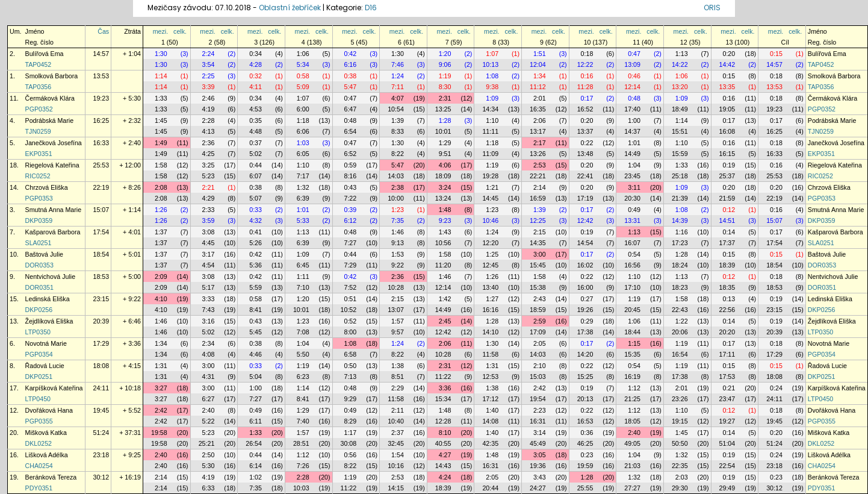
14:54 (585, 243)
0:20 (729, 54)
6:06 (303, 131)
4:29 (209, 198)
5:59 (256, 287)
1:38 (398, 366)
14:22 (680, 64)
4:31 (209, 377)
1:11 (303, 277)
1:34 (540, 76)
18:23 (680, 287)
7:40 (303, 421)
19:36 (538, 466)
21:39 (680, 198)
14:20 (585, 354)
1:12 (634, 388)
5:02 (256, 154)
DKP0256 (39, 310)
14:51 (727, 220)
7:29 (350, 265)
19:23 (101, 98)
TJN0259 (38, 131)
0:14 (729, 232)
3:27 (161, 388)
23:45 (632, 176)
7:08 (303, 332)
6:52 (350, 154)
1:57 (398, 321)
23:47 (727, 399)
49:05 (632, 443)
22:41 (585, 176)
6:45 (303, 265)
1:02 (256, 477)
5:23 (209, 176)
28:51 (301, 443)
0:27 (587, 299)
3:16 (209, 321)
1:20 (445, 54)
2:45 (445, 321)
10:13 (490, 64)
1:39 (398, 120)
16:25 (101, 120)
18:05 (632, 421)
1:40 (492, 410)
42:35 (490, 443)
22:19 (101, 187)
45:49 (538, 443)
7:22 (350, 198)
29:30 (680, 488)
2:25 (209, 76)
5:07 (256, 198)
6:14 (256, 466)
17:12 (490, 399)
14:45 (490, 198)
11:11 (490, 131)
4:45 (209, 243)
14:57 (101, 54)
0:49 (634, 210)
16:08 (727, 131)
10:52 (349, 310)
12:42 (585, 220)
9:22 (398, 265)
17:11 (727, 354)
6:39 (303, 198)
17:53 (727, 377)
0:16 (587, 76)
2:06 (540, 120)
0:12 (729, 210)
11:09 (490, 154)
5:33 (303, 220)
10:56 (443, 243)
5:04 (256, 377)
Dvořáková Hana (49, 410)
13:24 (443, 198)
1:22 (682, 321)
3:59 (209, 220)
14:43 (443, 466)
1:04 (634, 165)
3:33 (209, 299)
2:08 (161, 187)
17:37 (727, 243)
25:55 (585, 488)
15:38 (538, 287)
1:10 (492, 120)
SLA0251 (39, 243)
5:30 (209, 466)
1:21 (492, 187)
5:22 (209, 421)
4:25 (209, 154)
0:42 (350, 54)
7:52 (350, 287)
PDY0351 (39, 488)
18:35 (727, 287)
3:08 (209, 232)
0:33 (256, 210)
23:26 (680, 399)
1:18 (303, 120)
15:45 (538, 265)
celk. (180, 31)
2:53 (540, 165)
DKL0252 (39, 443)
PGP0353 (39, 198)
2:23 (540, 410)
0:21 (729, 388)
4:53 (256, 109)
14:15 (396, 488)
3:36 (445, 388)
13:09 (632, 64)
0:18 (587, 54)
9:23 (445, 220)
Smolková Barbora (52, 76)
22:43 (680, 310)
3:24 (445, 187)
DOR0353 (39, 265)
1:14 (161, 76)
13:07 (396, 310)
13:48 (585, 154)
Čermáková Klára (50, 98)
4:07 (398, 98)
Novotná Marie (46, 343)
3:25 (209, 165)
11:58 (490, 354)
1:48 (445, 210)
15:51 (680, 131)
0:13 (729, 299)
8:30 (445, 87)
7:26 (303, 466)
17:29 (101, 343)
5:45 (256, 332)
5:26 (256, 243)
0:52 (350, 321)
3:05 (540, 455)
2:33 (209, 210)
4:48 (256, 131)
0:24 (776, 388)
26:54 (254, 443)
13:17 (538, 131)
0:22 (587, 143)
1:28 (445, 120)
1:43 (445, 232)
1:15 (634, 343)
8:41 (256, 310)
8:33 (398, 131)
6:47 (350, 109)
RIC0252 (38, 176)
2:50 (209, 455)
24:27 (538, 488)
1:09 (492, 98)
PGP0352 (39, 109)
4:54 (209, 265)
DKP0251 (39, 377)
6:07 (256, 176)
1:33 (161, 98)
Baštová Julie (44, 254)
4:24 (445, 477)
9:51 (445, 154)
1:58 (161, 165)
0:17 (587, 98)
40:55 (443, 443)
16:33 (101, 143)
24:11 (101, 388)
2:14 (540, 187)
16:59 (538, 198)
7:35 (398, 220)
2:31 (445, 98)
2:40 (209, 410)
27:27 (632, 488)
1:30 (161, 54)
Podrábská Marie (50, 120)
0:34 (256, 54)
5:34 (303, 64)
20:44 (490, 488)
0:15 (776, 54)
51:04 (727, 443)
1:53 (398, 254)
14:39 (680, 220)
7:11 (398, 87)
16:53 (585, 421)
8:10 (445, 433)
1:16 (682, 232)
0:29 (587, 321)
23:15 (101, 299)
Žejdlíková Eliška (49, 321)
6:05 (303, 154)
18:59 (538, 310)
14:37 (632, 131)
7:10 (303, 287)
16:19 (632, 377)
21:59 (727, 198)
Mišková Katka (46, 433)
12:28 (443, 421)
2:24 (209, 54)
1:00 (634, 120)
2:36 (209, 143)
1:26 (161, 210)
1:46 (398, 232)
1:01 (634, 143)
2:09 (161, 277)
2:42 (540, 388)
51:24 (101, 433)
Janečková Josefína (54, 143)
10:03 (301, 488)
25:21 (207, 443)
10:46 (490, 220)
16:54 (680, 354)
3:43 (540, 477)
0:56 (350, 455)
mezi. (160, 31)
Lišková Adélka (47, 455)
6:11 (256, 421)
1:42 (445, 299)
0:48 (634, 98)
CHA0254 (39, 466)
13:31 (632, 220)
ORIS (712, 8)
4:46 (256, 354)
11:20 (443, 265)
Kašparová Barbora (53, 232)
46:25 (585, 443)
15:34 (443, 399)
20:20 (727, 332)
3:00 (540, 254)
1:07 (492, 54)
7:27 (350, 243)
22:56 (727, 310)
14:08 (490, 421)
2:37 (398, 433)
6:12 (350, 220)
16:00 (585, 287)
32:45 (396, 443)
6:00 (303, 109)
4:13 (209, 131)
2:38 (398, 187)
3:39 (209, 87)
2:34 (209, 343)
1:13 (682, 54)
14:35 (538, 243)
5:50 (303, 354)
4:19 (209, 109)
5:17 (209, 287)
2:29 (398, 388)
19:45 (101, 410)
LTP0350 (38, 332)
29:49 (727, 488)
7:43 (209, 310)
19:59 (585, 466)
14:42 (727, 64)
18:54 (101, 254)
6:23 (303, 377)
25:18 (680, 176)
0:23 (587, 455)
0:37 (256, 143)
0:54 (634, 254)
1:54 (398, 455)
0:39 (350, 210)
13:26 (538, 154)
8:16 (350, 176)
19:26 (585, 310)
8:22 (398, 154)
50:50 (680, 443)
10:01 (443, 131)
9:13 (398, 243)
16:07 (632, 243)
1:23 (398, 210)
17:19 (585, 198)
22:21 (538, 176)
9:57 (398, 332)
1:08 (492, 76)
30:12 (101, 477)
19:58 (159, 433)
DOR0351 (39, 287)
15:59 (680, 154)
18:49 (680, 109)
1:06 (303, 54)
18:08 (101, 366)
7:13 (350, 377)
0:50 (350, 366)
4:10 (161, 299)
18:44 (632, 332)
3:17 (209, 254)
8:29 (350, 421)
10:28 (396, 287)
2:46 (209, 98)
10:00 (396, 198)
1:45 (161, 120)
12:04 (538, 64)
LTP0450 (38, 399)
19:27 (727, 421)
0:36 (587, 433)
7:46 (398, 64)
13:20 (680, 87)
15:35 (632, 354)
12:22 (585, 64)
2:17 (540, 143)
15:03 (538, 377)
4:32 (256, 220)
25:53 (101, 165)
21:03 (632, 466)
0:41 (256, 232)
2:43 (540, 299)
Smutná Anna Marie (54, 210)
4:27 (445, 455)
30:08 (349, 443)
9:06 (445, 64)
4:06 (445, 165)
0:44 (256, 165)
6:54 (350, 131)
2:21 (209, 187)
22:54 (727, 466)
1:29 (445, 143)
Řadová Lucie (45, 366)
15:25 (585, 377)
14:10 (490, 332)
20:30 (632, 198)
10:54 (396, 109)
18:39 (727, 265)
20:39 (101, 321)
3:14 (540, 433)
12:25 (538, 220)
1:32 (303, 187)
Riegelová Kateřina (52, 165)
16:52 (585, 109)
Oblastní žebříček (290, 8)
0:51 (350, 299)
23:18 (101, 455)
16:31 (538, 421)
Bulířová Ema (45, 54)
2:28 (209, 120)
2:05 (540, 343)
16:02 (585, 265)
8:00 (350, 332)
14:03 (396, 176)
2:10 (540, 366)
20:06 (680, 332)
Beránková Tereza (51, 477)
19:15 (680, 421)
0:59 (350, 165)
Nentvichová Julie (51, 277)
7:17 (303, 176)
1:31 (161, 366)
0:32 (256, 76)
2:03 (682, 477)
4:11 (256, 87)
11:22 (443, 377)
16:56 (632, 265)
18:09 (443, 176)
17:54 (101, 232)
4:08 (209, 354)
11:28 (585, 87)
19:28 (490, 176)
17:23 (680, 243)
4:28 (256, 64)
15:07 (101, 210)
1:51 (540, 54)
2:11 (398, 410)
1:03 (303, 143)
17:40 (632, 109)
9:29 (350, 399)
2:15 (540, 232)
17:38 (585, 332)
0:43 (350, 187)
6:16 (350, 64)
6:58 (350, 354)
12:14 (632, 87)
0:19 (729, 165)
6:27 (209, 399)
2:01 (540, 98)
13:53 (101, 76)
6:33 (209, 488)
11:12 (538, 87)
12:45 (490, 265)
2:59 (540, 321)
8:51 (398, 377)
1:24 (398, 76)
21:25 (632, 399)
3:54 (209, 64)
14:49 (632, 154)
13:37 (585, 131)
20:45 (632, 310)
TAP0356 (39, 87)
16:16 (490, 310)
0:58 (303, 76)
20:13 (585, 399)
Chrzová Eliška (47, 187)
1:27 (492, 299)
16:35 (538, 109)
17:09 (538, 332)
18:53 (101, 277)
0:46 (634, 76)
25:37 (727, 176)
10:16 (396, 466)
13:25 (443, 109)
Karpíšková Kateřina (54, 388)
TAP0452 (39, 64)
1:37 (161, 232)
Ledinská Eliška (48, 299)
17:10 (632, 287)
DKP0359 (39, 220)
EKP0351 (39, 154)
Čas (103, 31)
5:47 (350, 87)
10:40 (396, 421)
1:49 (161, 143)
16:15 (727, 154)
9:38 (492, 87)
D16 (371, 8)
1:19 (445, 76)
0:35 (256, 120)
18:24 (680, 265)
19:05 (727, 109)
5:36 (256, 265)
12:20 (490, 243)
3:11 (634, 187)
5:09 (303, 87)
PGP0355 (39, 421)
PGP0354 (39, 354)
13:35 (727, 87)
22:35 (680, 466)
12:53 (490, 377)
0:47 (634, 54)
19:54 (538, 399)
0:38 (350, 76)
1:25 (492, 254)
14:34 (490, 109)
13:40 (490, 287)
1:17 (350, 433)
